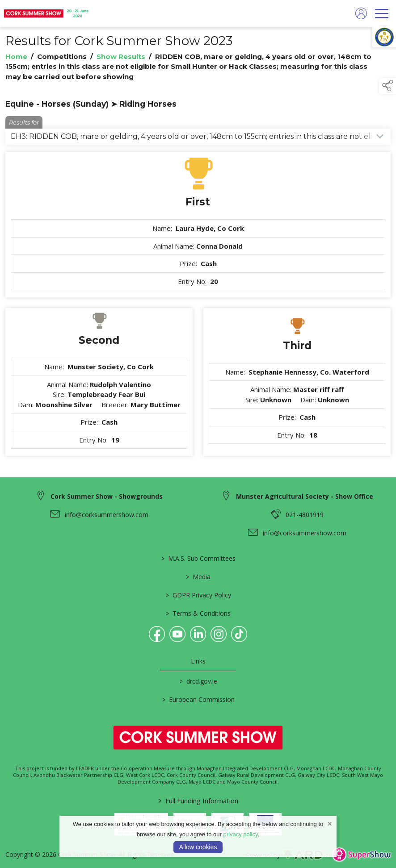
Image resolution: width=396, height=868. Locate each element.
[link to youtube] (177, 634)
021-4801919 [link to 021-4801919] (305, 515)
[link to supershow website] (361, 855)
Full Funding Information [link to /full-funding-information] (198, 801)
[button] (388, 86)
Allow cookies (198, 847)
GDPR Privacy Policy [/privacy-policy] (198, 595)
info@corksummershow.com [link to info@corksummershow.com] (107, 515)
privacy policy (240, 834)
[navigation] (382, 13)
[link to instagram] (219, 634)
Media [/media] (198, 577)
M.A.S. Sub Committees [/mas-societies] (198, 558)
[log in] (361, 13)
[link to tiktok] (239, 634)
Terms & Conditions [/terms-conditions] (198, 613)
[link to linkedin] (198, 634)
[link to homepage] (47, 13)
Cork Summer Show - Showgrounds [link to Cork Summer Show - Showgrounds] (107, 496)
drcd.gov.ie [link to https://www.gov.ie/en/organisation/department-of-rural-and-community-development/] (198, 681)
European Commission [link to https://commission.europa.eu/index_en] (198, 699)
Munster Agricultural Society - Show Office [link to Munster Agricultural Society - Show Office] (305, 496)
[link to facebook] (157, 634)
